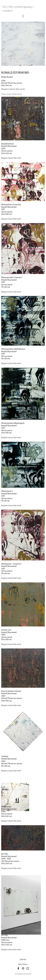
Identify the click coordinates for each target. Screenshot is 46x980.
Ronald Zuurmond (15, 73)
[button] (23, 16)
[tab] (12, 94)
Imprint (23, 959)
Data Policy (23, 964)
